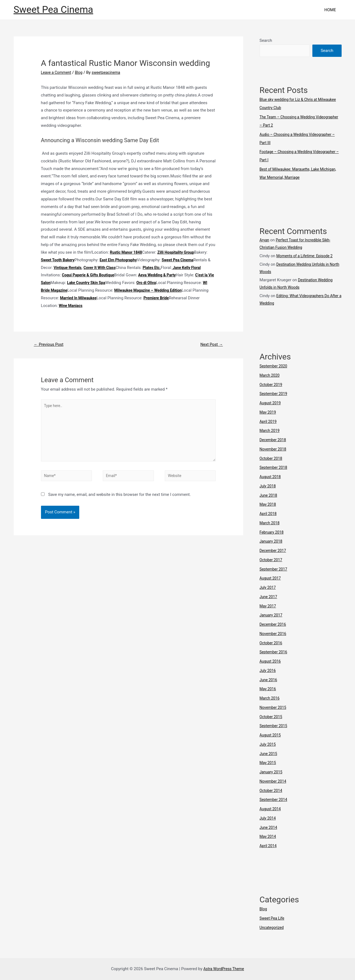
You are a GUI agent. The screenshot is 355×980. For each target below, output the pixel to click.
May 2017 (269, 606)
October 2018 (272, 458)
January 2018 (272, 541)
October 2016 (272, 643)
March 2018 (271, 523)
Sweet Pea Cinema (53, 10)
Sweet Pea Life (273, 918)
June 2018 (269, 495)
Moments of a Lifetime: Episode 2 (307, 256)
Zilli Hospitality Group (180, 252)
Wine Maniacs (150, 306)
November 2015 (274, 707)
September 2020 (275, 366)
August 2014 (271, 809)
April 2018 (269, 514)
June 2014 (269, 827)
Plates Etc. (190, 268)
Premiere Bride (74, 306)
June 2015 (269, 754)
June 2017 (269, 597)
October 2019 (272, 385)
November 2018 (274, 449)
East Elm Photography (123, 260)
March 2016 (271, 698)
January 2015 (272, 772)
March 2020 (271, 375)
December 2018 (274, 440)
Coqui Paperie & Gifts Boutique (122, 275)
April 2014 (269, 846)
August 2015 (271, 735)
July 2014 (269, 818)
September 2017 (275, 569)
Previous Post (50, 345)
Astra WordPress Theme (224, 969)
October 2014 (272, 791)
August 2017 (271, 578)
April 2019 (269, 422)
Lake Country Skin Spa (139, 283)
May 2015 (269, 763)
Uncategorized (273, 928)
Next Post (210, 345)
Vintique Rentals (101, 268)
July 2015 (269, 744)
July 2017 (269, 587)
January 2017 (272, 615)
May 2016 (269, 689)
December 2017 (274, 551)
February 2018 (273, 532)
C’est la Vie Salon (86, 283)
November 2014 (274, 781)
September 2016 (275, 652)
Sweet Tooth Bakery (59, 260)
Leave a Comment (58, 72)
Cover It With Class (136, 268)
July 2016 (269, 671)
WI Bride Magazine (114, 290)
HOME (332, 10)
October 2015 (272, 717)
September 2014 (275, 800)
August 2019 (271, 403)
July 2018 (269, 486)
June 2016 (269, 680)
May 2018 (269, 504)
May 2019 (269, 412)
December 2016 (274, 624)
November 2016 (274, 634)
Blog (82, 72)
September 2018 (275, 467)
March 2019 (271, 431)
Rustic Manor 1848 (127, 252)
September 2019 (275, 394)
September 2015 (275, 726)
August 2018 (271, 477)
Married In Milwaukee (160, 298)
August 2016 (271, 661)
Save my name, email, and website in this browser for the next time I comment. (119, 502)
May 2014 (269, 836)
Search (266, 40)
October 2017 (272, 560)
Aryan (265, 240)
